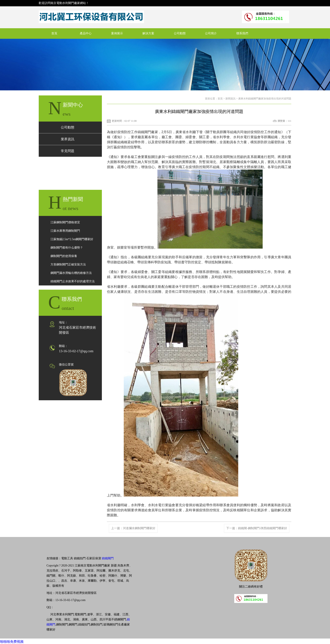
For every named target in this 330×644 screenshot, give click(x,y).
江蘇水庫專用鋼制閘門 (65, 231)
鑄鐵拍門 (80, 558)
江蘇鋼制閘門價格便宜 (65, 222)
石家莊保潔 (94, 558)
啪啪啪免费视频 (12, 642)
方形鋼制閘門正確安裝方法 (68, 264)
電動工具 (67, 558)
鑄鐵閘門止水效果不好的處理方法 (73, 281)
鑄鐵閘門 (108, 558)
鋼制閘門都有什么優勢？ (67, 248)
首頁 (54, 33)
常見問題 (68, 151)
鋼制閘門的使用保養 (64, 256)
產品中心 (86, 33)
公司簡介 (211, 33)
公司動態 (180, 33)
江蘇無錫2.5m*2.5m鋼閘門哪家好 (72, 239)
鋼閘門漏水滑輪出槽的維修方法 (71, 273)
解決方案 (148, 33)
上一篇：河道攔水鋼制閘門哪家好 (133, 528)
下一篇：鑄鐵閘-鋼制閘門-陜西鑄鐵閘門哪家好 (257, 528)
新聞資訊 (230, 99)
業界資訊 (68, 139)
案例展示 (117, 33)
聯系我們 (242, 33)
